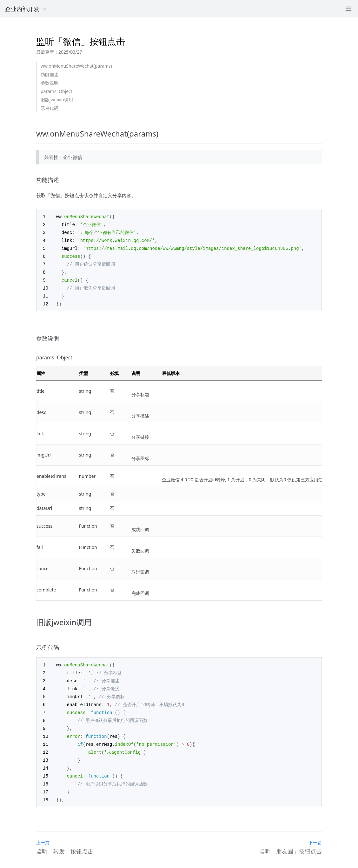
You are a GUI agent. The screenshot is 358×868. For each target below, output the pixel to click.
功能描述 (50, 74)
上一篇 (43, 833)
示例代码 (50, 108)
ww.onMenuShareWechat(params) (76, 66)
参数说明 (50, 83)
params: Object (56, 91)
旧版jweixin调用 (57, 100)
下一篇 (315, 833)
